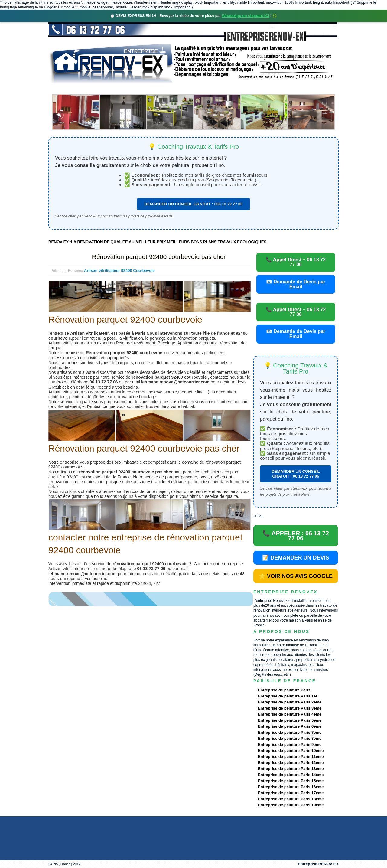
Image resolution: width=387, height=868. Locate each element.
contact (282, 89)
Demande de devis (239, 89)
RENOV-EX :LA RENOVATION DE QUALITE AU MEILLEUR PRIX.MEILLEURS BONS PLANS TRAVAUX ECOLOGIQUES (157, 242)
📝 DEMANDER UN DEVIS (296, 558)
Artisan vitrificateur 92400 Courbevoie (119, 271)
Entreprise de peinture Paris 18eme (291, 799)
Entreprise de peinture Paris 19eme (291, 805)
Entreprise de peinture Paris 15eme (291, 781)
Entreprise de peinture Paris (284, 690)
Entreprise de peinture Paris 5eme (290, 720)
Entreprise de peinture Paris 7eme (290, 732)
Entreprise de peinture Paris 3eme (290, 708)
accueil (64, 89)
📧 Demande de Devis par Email (296, 284)
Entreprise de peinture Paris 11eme (291, 757)
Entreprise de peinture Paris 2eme (290, 702)
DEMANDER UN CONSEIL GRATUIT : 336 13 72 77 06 (194, 204)
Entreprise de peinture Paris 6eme (290, 726)
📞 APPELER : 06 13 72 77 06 (296, 536)
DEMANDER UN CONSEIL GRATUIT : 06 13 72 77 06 (296, 474)
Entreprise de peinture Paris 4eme (290, 714)
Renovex (97, 89)
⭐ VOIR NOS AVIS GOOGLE (296, 576)
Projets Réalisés (185, 89)
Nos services (136, 89)
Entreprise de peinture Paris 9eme (290, 744)
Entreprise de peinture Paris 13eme (291, 769)
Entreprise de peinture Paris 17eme (291, 793)
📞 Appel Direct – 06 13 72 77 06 (296, 262)
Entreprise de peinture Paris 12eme (291, 763)
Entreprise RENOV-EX (318, 864)
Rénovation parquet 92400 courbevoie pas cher (159, 257)
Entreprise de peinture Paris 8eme (290, 738)
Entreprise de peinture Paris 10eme (291, 751)
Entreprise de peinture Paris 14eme (291, 775)
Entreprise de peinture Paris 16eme (291, 787)
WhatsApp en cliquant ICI (246, 16)
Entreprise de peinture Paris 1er (288, 696)
